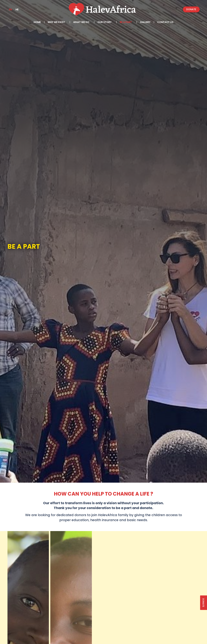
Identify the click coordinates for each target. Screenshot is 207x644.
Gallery (145, 22)
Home (37, 22)
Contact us (165, 22)
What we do (82, 22)
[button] (191, 9)
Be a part (126, 22)
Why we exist (57, 22)
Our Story (105, 22)
